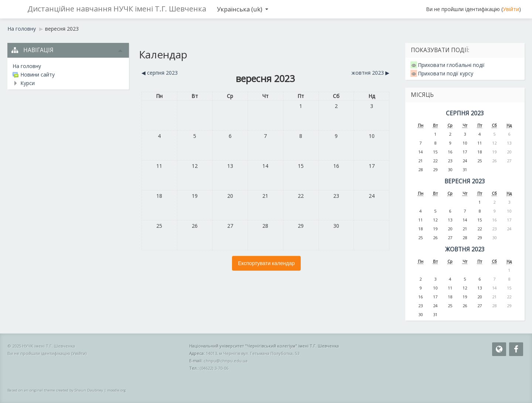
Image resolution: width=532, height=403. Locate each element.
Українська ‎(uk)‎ (243, 9)
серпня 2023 (465, 113)
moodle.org (117, 390)
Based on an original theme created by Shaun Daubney (55, 390)
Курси (28, 83)
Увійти (511, 9)
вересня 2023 (62, 29)
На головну (27, 66)
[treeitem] (68, 66)
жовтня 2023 (465, 249)
